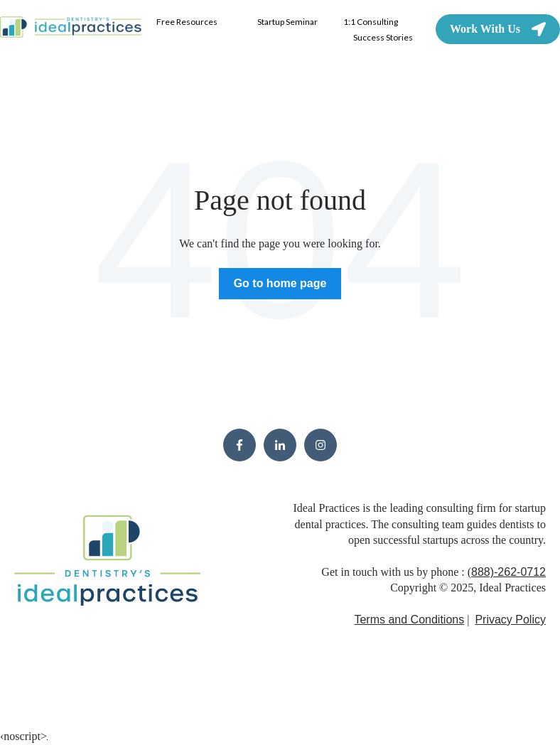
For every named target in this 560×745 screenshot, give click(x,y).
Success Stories (383, 37)
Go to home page (280, 283)
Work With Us (498, 29)
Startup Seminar (287, 22)
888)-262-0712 (508, 572)
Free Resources (187, 22)
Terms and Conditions (409, 620)
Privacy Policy (510, 620)
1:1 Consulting (371, 22)
